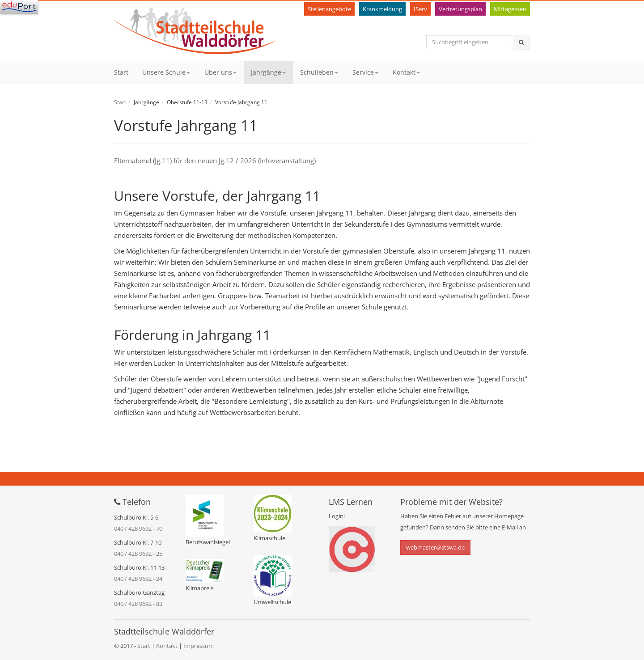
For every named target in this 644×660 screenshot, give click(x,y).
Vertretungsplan (460, 9)
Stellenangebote (329, 9)
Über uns (220, 72)
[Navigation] (19, 7)
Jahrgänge (268, 72)
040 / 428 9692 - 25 (138, 554)
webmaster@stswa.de (435, 547)
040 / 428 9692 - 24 (138, 579)
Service (365, 72)
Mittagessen (510, 9)
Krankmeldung (382, 9)
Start (121, 72)
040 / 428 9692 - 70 (138, 529)
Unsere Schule (166, 72)
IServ (420, 9)
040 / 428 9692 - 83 (138, 604)
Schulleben (319, 72)
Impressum (199, 646)
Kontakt (406, 72)
